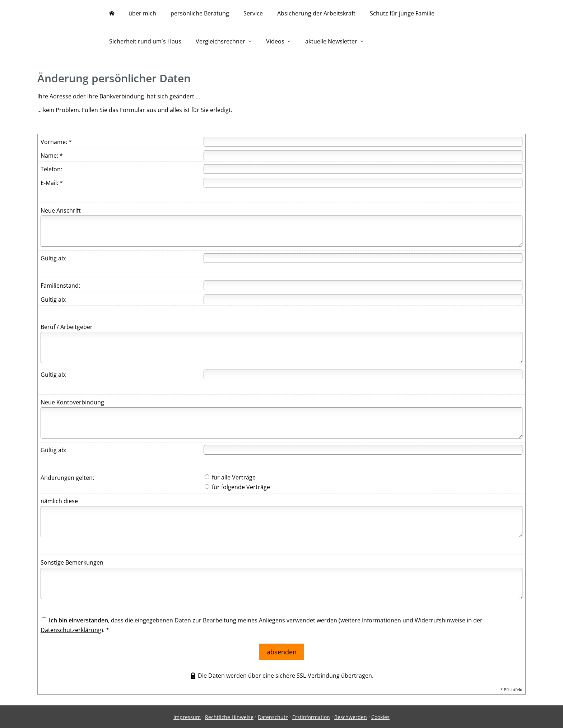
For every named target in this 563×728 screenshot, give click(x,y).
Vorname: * (56, 144)
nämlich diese (59, 503)
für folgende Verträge (237, 489)
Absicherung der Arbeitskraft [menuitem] (316, 14)
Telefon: (51, 171)
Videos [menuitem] (275, 42)
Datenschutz (273, 716)
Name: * (52, 157)
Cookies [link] (380, 716)
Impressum (187, 716)
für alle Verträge (230, 479)
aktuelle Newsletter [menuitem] (331, 42)
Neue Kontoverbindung (72, 404)
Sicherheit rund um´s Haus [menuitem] (145, 42)
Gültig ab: (53, 260)
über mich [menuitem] (142, 14)
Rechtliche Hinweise (229, 716)
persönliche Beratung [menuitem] (200, 14)
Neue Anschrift (61, 212)
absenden (282, 652)
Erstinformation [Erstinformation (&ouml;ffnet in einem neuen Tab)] (311, 716)
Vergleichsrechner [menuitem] (220, 42)
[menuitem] (112, 14)
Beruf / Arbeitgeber (67, 329)
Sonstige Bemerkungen (72, 564)
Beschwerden (351, 716)
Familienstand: (60, 287)
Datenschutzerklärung (71, 632)
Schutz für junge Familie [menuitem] (402, 14)
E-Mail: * (52, 185)
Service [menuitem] (253, 14)
